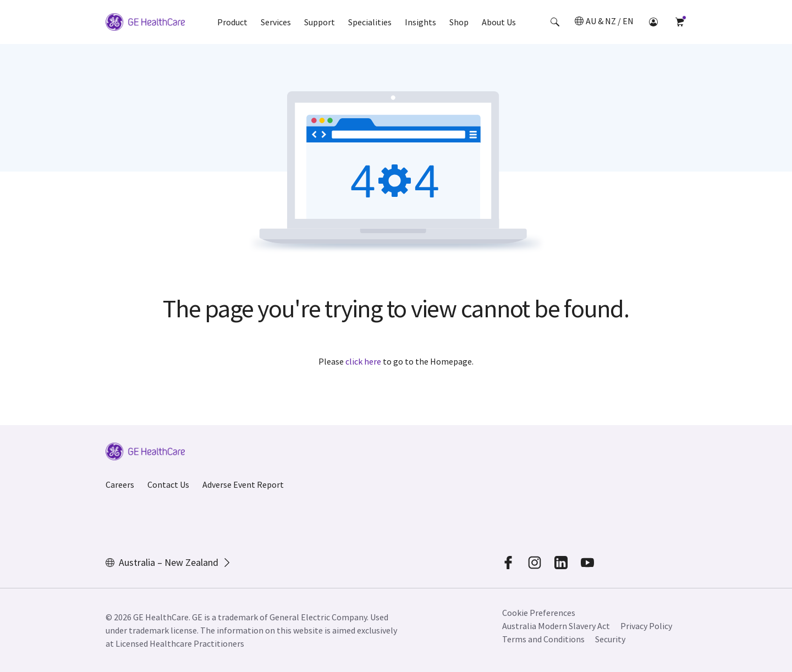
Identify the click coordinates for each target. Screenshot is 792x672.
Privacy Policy (646, 626)
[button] (555, 22)
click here (363, 361)
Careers (120, 484)
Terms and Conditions (543, 639)
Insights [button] (420, 22)
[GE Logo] (145, 24)
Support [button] (320, 22)
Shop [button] (459, 22)
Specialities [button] (370, 22)
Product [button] (232, 22)
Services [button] (276, 22)
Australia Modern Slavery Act (556, 626)
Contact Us (168, 484)
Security (610, 639)
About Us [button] (499, 22)
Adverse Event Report (243, 484)
